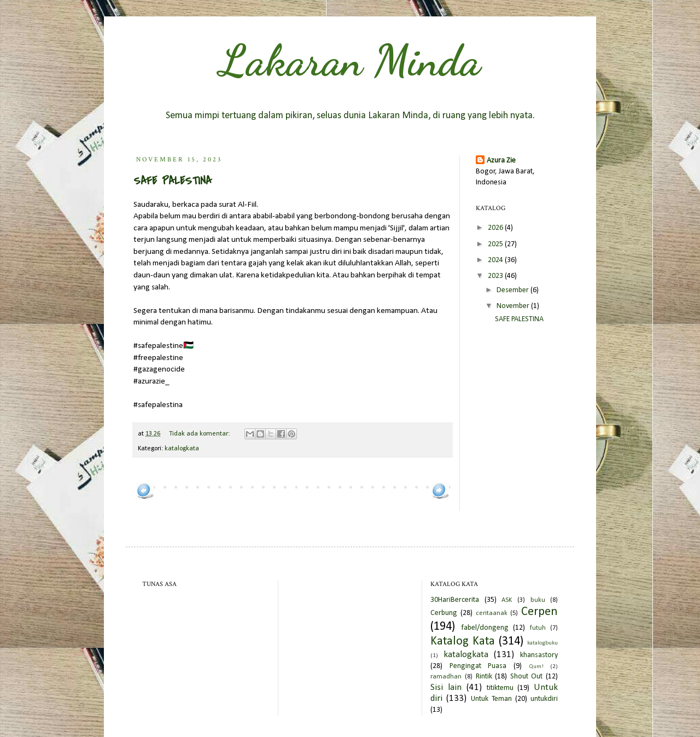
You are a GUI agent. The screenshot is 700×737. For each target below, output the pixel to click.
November (514, 306)
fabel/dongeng (485, 628)
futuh (538, 628)
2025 (496, 244)
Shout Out (527, 677)
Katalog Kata (463, 642)
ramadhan (446, 677)
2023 (496, 276)
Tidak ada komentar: (200, 434)
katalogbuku (542, 643)
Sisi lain (446, 687)
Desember (514, 290)
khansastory (539, 655)
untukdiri (544, 699)
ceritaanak (492, 613)
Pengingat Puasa (478, 666)
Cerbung (444, 613)
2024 (496, 260)
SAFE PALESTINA (173, 181)
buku (538, 600)
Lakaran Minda (350, 60)
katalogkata (182, 449)
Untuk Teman (491, 699)
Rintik (484, 677)
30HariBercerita (455, 600)
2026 (496, 228)
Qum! (536, 667)
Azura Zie (501, 161)
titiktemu (500, 688)
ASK (507, 600)
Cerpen (539, 612)
